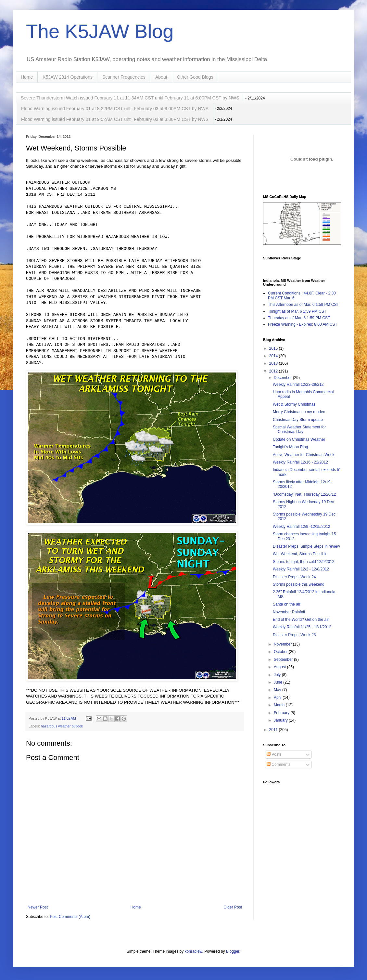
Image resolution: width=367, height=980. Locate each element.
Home (27, 77)
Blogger (233, 951)
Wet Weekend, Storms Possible (300, 554)
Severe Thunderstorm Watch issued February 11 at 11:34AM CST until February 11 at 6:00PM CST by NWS (130, 98)
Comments (278, 764)
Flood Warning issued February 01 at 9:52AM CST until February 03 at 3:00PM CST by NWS (115, 119)
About (161, 77)
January (281, 720)
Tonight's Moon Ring (290, 447)
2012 (274, 371)
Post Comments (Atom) (70, 917)
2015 (274, 348)
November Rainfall (289, 612)
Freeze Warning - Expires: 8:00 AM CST (303, 324)
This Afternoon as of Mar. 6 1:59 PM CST (304, 305)
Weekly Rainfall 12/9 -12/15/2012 (302, 527)
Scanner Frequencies (124, 77)
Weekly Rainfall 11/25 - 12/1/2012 (302, 627)
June (278, 682)
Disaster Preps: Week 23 (294, 635)
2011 (274, 730)
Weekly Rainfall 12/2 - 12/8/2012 (301, 569)
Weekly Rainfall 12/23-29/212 (298, 385)
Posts (274, 754)
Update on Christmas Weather (299, 439)
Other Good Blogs (195, 77)
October (281, 652)
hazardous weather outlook (62, 726)
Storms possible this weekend (299, 584)
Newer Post (38, 907)
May (278, 690)
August (280, 667)
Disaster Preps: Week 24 (294, 577)
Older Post (233, 907)
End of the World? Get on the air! (301, 620)
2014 (274, 356)
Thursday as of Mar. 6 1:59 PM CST (299, 318)
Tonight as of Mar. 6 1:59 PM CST (297, 311)
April (278, 698)
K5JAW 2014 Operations (68, 77)
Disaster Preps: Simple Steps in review (306, 546)
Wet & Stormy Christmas (294, 404)
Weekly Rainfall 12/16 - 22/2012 (300, 462)
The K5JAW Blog (100, 31)
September (284, 660)
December (283, 378)
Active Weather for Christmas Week (304, 455)
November (283, 644)
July (278, 675)
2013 (274, 363)
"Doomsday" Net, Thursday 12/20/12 (304, 494)
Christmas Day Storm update (298, 420)
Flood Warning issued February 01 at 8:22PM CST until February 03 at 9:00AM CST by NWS (115, 109)
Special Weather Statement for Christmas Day (299, 429)
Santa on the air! (287, 604)
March (280, 705)
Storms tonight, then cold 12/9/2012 (304, 562)
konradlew (194, 951)
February (282, 713)
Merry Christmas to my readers (300, 412)
